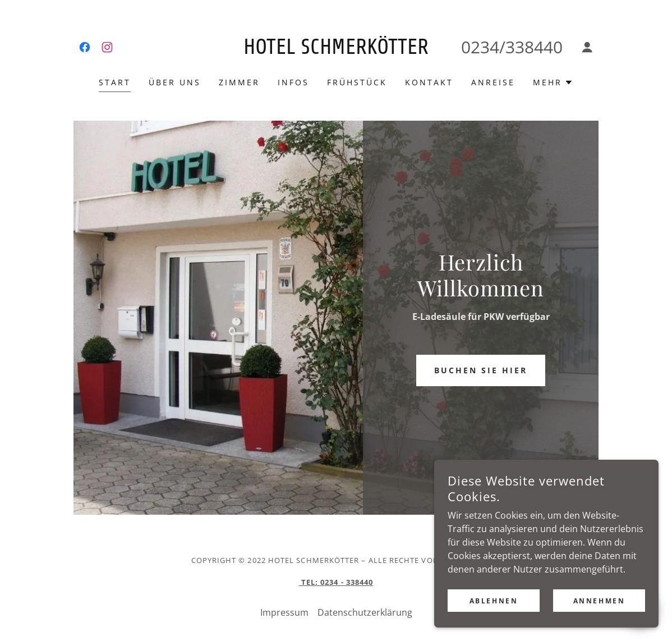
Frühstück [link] (357, 82)
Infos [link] (293, 82)
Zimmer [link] (239, 82)
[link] (85, 47)
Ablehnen (494, 624)
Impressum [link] (284, 612)
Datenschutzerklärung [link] (365, 612)
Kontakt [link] (429, 82)
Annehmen (599, 624)
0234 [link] (480, 47)
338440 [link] (534, 47)
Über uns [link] (175, 82)
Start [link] (115, 82)
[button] (587, 47)
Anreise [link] (493, 82)
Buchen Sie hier (481, 370)
